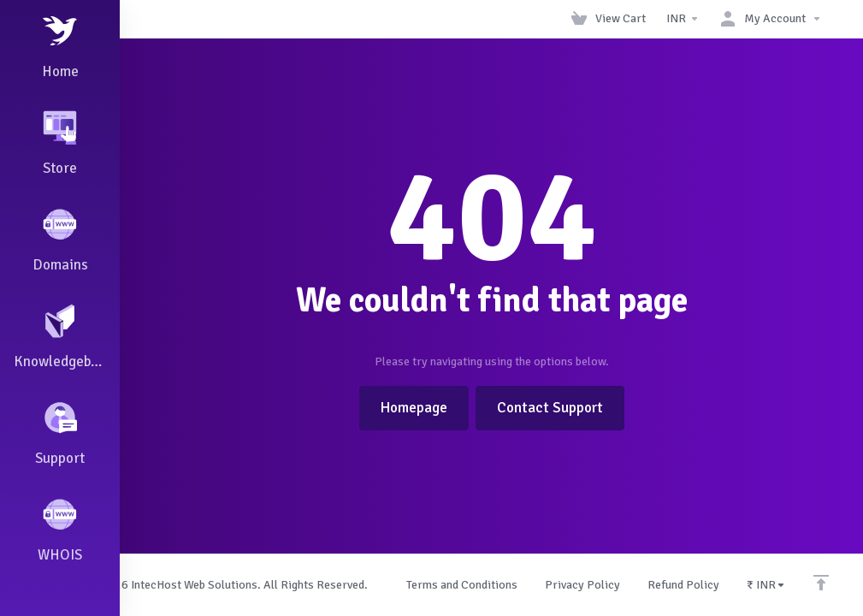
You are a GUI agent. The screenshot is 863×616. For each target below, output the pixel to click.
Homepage (414, 408)
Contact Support (550, 408)
